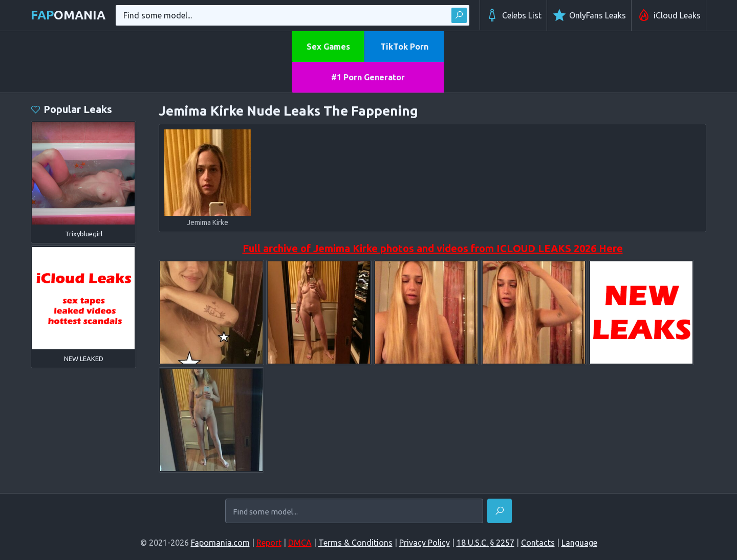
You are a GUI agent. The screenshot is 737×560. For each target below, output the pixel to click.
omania (68, 15)
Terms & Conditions (355, 543)
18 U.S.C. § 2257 (485, 543)
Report (269, 543)
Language (579, 543)
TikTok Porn (404, 47)
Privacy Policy (425, 543)
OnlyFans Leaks (589, 15)
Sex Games (328, 47)
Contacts (538, 543)
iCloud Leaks (669, 15)
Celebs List (513, 15)
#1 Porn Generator (368, 77)
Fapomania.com (220, 543)
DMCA (300, 543)
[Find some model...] (354, 512)
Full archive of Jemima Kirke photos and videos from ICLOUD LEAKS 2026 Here (433, 248)
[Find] (500, 511)
